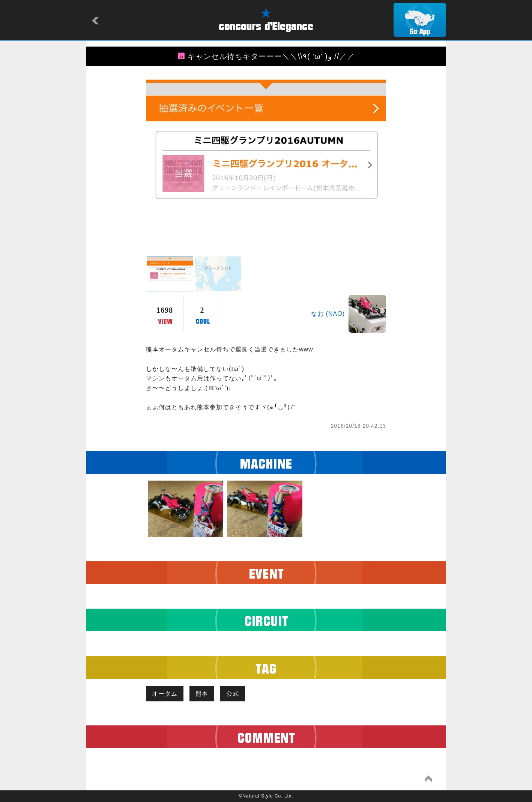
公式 (233, 694)
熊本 (202, 694)
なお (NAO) (328, 314)
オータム (165, 694)
